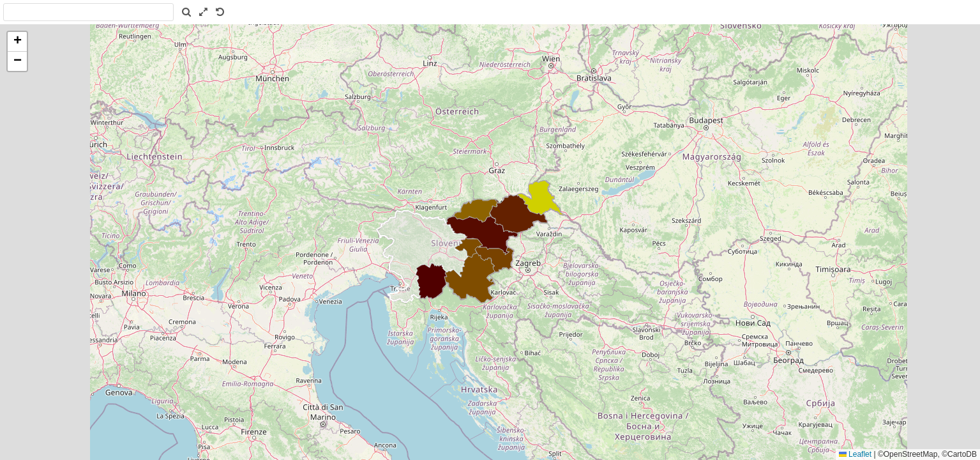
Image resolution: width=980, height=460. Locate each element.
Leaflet (855, 454)
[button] (17, 42)
